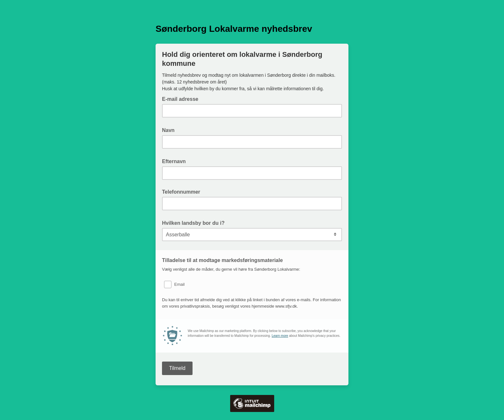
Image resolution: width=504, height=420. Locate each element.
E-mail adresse (182, 99)
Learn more (280, 336)
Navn (170, 130)
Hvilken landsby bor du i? (195, 223)
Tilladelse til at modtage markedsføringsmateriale (222, 260)
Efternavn (176, 161)
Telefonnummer (181, 192)
